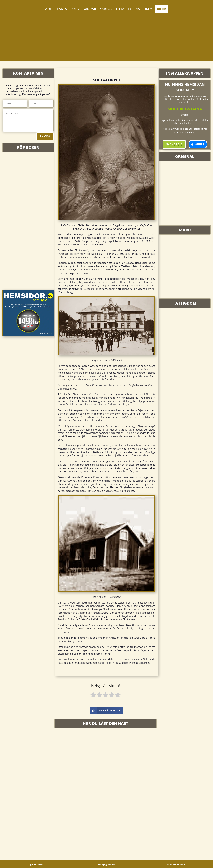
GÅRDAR (89, 9)
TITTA (120, 9)
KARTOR (106, 9)
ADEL (49, 9)
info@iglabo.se (106, 865)
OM (146, 9)
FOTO (75, 9)
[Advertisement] (106, 40)
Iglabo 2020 (37, 865)
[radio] (93, 695)
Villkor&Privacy (176, 865)
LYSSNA (134, 9)
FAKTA (62, 9)
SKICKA (45, 136)
